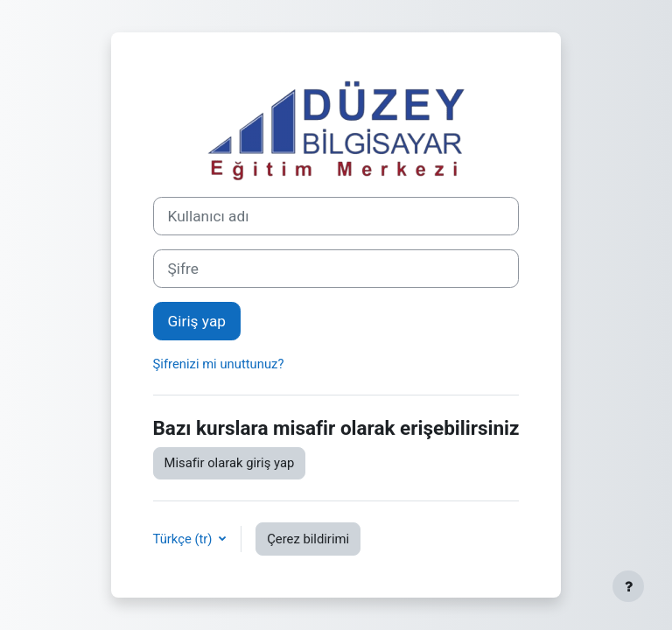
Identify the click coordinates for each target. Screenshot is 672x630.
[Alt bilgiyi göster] (628, 586)
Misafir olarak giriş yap (230, 463)
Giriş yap (197, 321)
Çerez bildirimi (308, 539)
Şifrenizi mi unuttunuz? (219, 364)
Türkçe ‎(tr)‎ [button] (185, 539)
